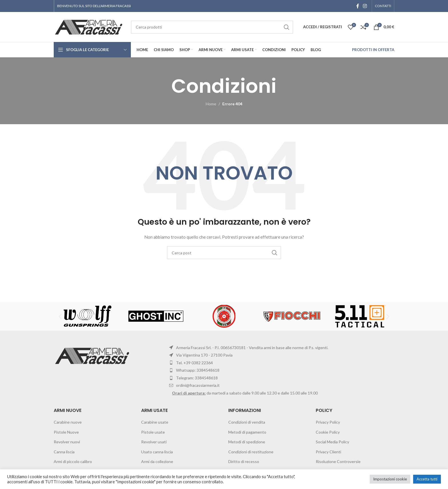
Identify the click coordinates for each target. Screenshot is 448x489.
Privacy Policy (328, 422)
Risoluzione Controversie (338, 461)
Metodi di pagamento (247, 432)
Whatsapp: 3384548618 (198, 370)
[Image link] (93, 355)
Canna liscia (64, 452)
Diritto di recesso (244, 461)
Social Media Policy (332, 442)
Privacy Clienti (328, 452)
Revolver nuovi (67, 442)
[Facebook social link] (358, 6)
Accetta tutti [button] (427, 479)
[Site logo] (89, 26)
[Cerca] (224, 253)
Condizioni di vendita (247, 422)
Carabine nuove (68, 422)
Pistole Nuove (66, 432)
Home (211, 104)
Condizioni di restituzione (251, 452)
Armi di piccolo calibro (73, 461)
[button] (60, 316)
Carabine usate (155, 422)
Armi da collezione (157, 461)
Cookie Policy (328, 432)
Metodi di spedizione (247, 442)
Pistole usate (153, 432)
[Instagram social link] (365, 6)
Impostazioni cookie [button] (390, 479)
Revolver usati (154, 442)
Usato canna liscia (157, 452)
